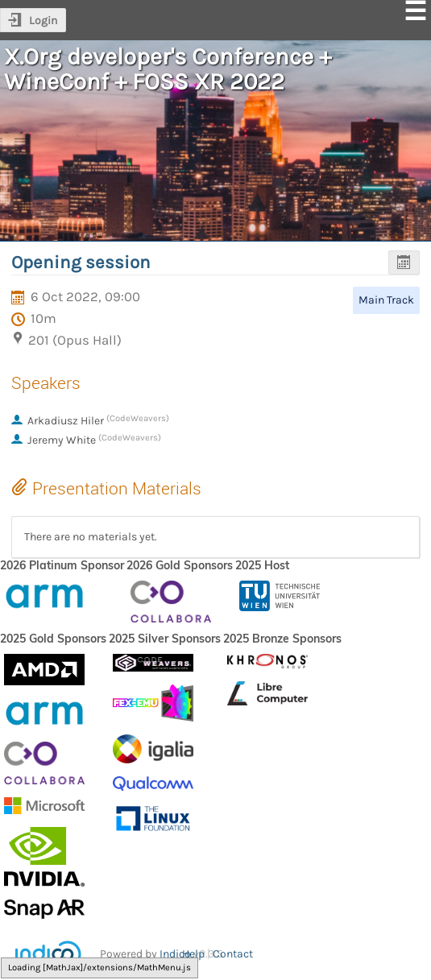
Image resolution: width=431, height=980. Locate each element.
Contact (233, 954)
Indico (175, 954)
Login (43, 21)
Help (193, 954)
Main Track (386, 300)
